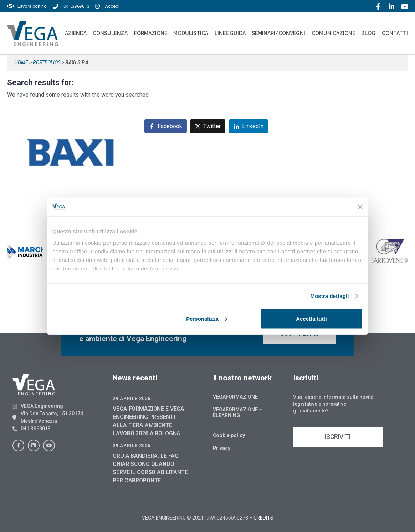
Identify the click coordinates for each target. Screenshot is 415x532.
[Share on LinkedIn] (249, 126)
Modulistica (191, 33)
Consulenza (110, 33)
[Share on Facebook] (166, 126)
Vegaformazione (235, 397)
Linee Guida (230, 33)
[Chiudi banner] (360, 207)
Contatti (395, 33)
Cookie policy (229, 436)
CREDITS (263, 518)
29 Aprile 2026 (132, 399)
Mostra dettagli (329, 296)
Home (21, 62)
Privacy (222, 449)
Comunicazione (333, 33)
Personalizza (207, 318)
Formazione (151, 33)
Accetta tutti (311, 318)
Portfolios (47, 62)
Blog (368, 33)
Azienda (76, 33)
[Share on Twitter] (208, 126)
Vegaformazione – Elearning (237, 413)
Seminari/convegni (278, 33)
